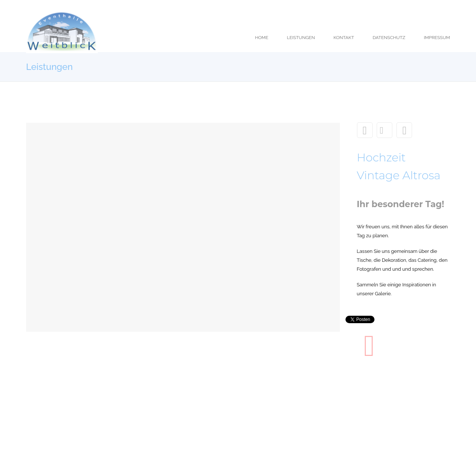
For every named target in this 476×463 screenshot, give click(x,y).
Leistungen (385, 130)
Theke (365, 130)
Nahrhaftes (404, 130)
